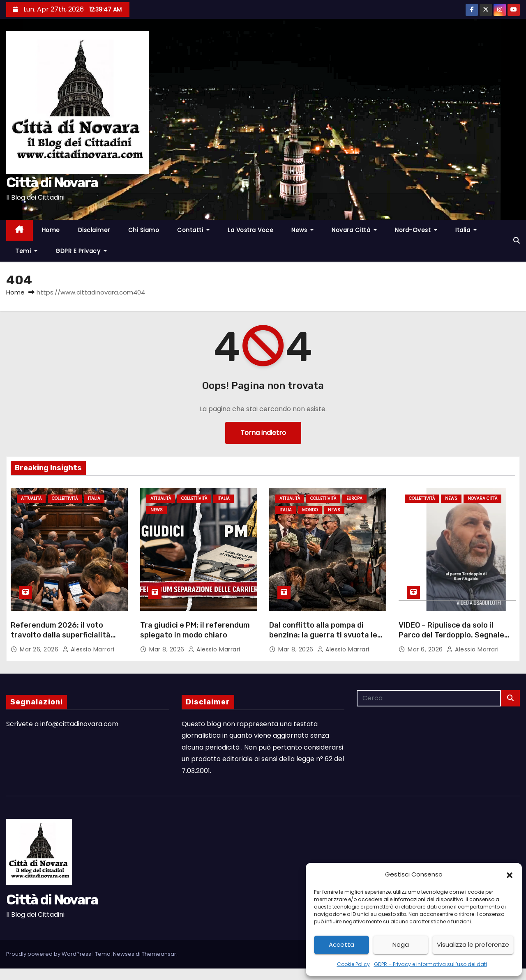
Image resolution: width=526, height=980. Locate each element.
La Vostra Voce (250, 230)
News (302, 230)
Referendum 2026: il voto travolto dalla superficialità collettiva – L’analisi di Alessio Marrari (64, 640)
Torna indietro (263, 433)
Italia (466, 230)
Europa (354, 498)
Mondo (310, 510)
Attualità (31, 498)
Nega (401, 944)
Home (51, 230)
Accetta (341, 944)
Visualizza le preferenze (473, 944)
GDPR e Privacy (81, 251)
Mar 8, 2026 (168, 649)
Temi (26, 251)
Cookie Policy (353, 964)
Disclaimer (94, 230)
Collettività (65, 498)
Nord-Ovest (416, 230)
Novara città (354, 230)
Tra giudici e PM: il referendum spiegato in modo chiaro (195, 630)
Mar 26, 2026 (40, 649)
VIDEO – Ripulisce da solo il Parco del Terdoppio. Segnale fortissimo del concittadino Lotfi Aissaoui (451, 640)
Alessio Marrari (89, 649)
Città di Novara (52, 183)
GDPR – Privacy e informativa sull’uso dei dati (430, 964)
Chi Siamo (144, 230)
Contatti (193, 230)
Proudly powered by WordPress (49, 954)
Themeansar (159, 954)
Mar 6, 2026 (426, 649)
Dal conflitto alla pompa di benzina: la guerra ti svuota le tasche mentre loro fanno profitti (323, 640)
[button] (510, 874)
